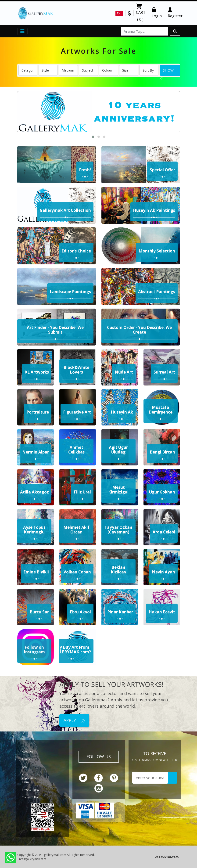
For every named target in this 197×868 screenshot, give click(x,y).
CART (141, 13)
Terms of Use (30, 797)
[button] (93, 137)
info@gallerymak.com (32, 859)
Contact (27, 759)
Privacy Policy (31, 790)
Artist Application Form (29, 778)
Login (157, 13)
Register (175, 13)
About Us (28, 751)
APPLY (74, 720)
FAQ (25, 767)
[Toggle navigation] (22, 31)
